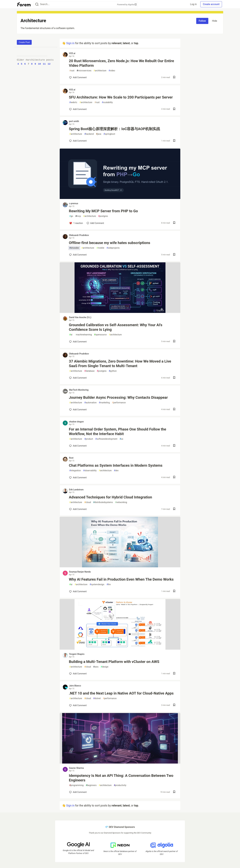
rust (72, 71)
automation (90, 403)
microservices (84, 71)
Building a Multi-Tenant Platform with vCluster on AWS (114, 662)
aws (96, 667)
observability (90, 471)
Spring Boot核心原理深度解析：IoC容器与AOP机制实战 (114, 129)
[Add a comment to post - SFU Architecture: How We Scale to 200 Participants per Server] (78, 109)
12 (49, 64)
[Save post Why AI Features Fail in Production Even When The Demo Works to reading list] (174, 591)
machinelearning (83, 335)
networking (121, 502)
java (99, 134)
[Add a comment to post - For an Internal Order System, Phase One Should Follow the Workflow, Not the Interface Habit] (78, 446)
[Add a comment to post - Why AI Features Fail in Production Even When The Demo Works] (78, 591)
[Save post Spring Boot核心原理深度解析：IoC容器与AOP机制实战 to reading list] (174, 141)
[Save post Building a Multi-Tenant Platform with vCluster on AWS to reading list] (174, 674)
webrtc (73, 102)
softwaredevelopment (106, 439)
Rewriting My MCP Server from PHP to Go (103, 211)
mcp (78, 216)
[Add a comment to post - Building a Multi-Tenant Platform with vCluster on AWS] (78, 674)
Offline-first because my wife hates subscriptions (110, 243)
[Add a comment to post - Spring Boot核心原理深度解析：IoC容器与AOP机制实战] (78, 141)
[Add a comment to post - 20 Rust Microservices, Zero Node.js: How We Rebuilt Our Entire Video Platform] (78, 77)
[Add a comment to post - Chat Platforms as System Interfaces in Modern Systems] (78, 478)
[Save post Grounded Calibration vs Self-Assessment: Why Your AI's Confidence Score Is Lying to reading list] (174, 342)
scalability (107, 102)
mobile (100, 248)
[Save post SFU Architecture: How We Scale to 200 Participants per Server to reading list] (174, 109)
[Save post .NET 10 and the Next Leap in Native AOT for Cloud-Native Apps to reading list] (174, 705)
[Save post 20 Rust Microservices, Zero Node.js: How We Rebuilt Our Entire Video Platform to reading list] (174, 77)
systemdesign (97, 584)
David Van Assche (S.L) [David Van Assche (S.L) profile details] (80, 317)
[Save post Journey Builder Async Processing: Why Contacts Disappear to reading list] (174, 409)
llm (109, 584)
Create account (211, 4)
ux (121, 439)
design (105, 667)
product (89, 439)
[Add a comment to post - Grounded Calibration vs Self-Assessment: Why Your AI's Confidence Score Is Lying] (78, 342)
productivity (120, 785)
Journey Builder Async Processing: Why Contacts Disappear (118, 398)
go (71, 216)
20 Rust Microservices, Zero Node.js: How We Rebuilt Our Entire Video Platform (121, 63)
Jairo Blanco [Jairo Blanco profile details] (75, 686)
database (89, 371)
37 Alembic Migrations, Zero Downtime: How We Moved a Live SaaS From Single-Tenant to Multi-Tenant (120, 364)
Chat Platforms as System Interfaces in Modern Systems (116, 465)
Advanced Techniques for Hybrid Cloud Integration (111, 497)
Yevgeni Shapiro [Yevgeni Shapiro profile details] (77, 654)
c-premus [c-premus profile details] (74, 203)
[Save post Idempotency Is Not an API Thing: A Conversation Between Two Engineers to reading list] (174, 792)
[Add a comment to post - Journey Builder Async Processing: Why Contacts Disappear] (78, 410)
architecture (100, 71)
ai (71, 335)
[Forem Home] (24, 4)
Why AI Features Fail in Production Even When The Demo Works (121, 579)
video (112, 71)
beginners (91, 785)
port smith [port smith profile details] (74, 121)
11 (44, 64)
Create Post (24, 42)
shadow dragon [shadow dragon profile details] (76, 422)
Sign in (70, 43)
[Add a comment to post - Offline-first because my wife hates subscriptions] (78, 255)
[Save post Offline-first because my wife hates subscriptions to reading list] (174, 255)
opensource (100, 335)
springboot (109, 134)
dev (116, 471)
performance (119, 403)
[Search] (37, 4)
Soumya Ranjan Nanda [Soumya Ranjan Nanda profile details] (80, 572)
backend (89, 134)
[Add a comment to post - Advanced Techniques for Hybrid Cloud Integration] (78, 509)
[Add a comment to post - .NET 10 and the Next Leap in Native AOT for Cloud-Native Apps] (78, 705)
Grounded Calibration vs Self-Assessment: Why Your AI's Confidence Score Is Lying (116, 327)
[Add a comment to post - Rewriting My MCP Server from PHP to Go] (76, 223)
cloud (88, 502)
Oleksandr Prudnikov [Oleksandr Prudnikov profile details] (79, 235)
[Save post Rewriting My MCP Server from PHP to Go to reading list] (174, 223)
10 (39, 64)
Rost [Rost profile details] (71, 458)
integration (75, 471)
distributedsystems (103, 502)
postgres (103, 216)
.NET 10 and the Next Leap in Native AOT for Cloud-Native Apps (121, 693)
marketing (104, 403)
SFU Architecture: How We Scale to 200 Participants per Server (121, 97)
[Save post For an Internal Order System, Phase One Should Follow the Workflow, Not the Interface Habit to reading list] (174, 446)
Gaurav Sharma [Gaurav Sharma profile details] (76, 768)
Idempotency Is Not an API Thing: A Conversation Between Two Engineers (121, 778)
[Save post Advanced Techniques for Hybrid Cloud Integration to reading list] (174, 509)
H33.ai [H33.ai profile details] (72, 53)
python (113, 371)
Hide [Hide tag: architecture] (215, 21)
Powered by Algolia (127, 5)
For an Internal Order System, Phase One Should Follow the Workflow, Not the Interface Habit (118, 432)
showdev (74, 248)
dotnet (97, 698)
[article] (120, 198)
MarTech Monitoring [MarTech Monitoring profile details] (79, 390)
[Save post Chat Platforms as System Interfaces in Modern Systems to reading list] (174, 477)
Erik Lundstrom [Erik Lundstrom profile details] (76, 490)
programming (76, 785)
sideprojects (113, 248)
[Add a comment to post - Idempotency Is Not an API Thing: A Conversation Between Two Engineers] (78, 792)
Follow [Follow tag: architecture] (202, 21)
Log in (193, 4)
